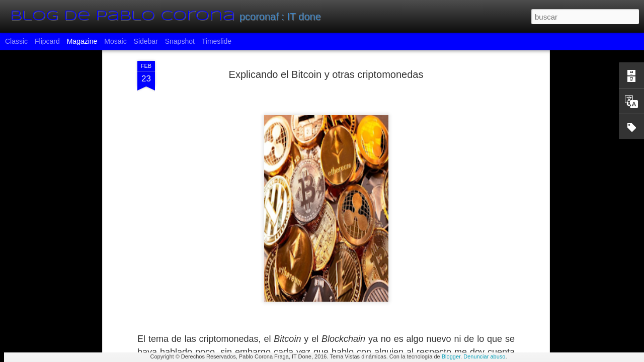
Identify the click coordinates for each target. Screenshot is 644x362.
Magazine (82, 41)
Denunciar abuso (484, 356)
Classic (16, 41)
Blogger (451, 356)
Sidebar (146, 41)
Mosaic (115, 41)
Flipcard (47, 41)
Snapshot (180, 41)
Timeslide (217, 41)
